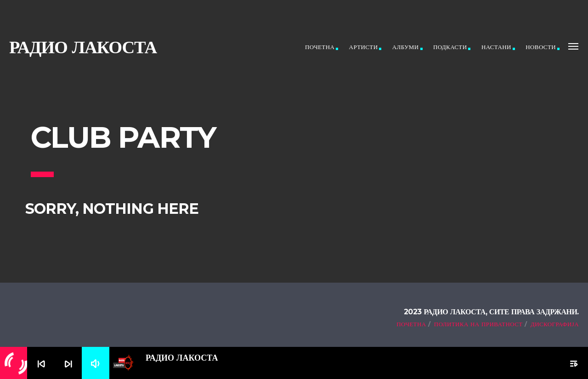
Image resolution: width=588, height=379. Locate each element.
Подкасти (450, 47)
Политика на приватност (478, 324)
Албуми (406, 47)
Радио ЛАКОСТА (83, 47)
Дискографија (555, 324)
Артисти (364, 47)
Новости (541, 47)
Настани (496, 47)
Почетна (320, 47)
